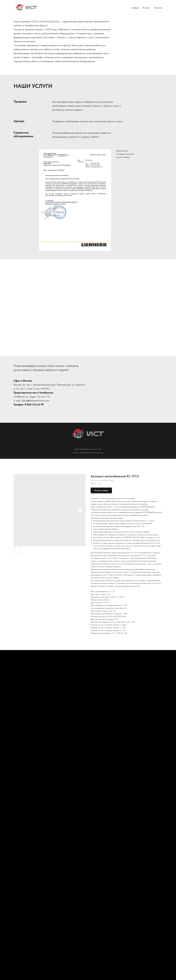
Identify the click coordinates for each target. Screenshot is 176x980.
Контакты (158, 8)
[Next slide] (170, 684)
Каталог (146, 8)
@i (29, 401)
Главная (135, 8)
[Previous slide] (6, 684)
